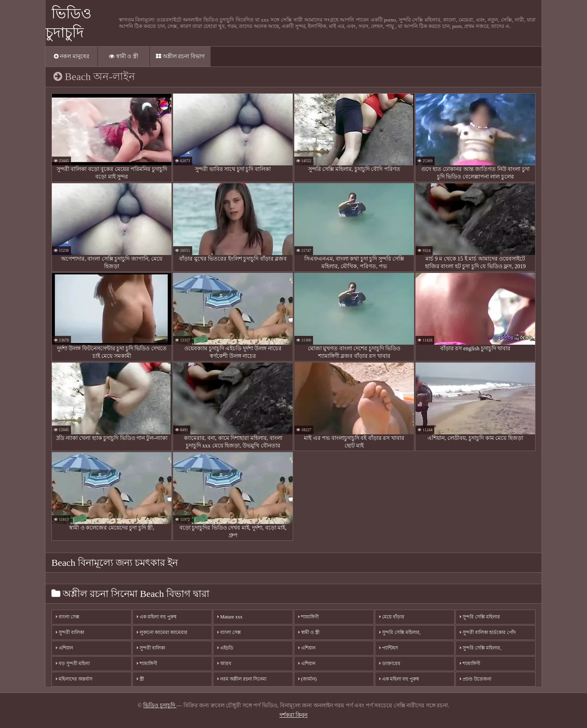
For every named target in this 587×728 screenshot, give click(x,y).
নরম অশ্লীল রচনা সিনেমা (242, 679)
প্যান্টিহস (389, 648)
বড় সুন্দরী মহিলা (73, 663)
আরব (224, 663)
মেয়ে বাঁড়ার (392, 617)
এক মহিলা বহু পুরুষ (157, 617)
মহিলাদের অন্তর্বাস (74, 679)
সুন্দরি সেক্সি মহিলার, (400, 632)
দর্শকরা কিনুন (294, 715)
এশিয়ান (64, 648)
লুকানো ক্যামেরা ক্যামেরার (162, 632)
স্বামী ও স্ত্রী (124, 56)
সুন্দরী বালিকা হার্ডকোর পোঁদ (488, 632)
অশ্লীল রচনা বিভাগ (180, 56)
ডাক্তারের (390, 663)
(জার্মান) (307, 679)
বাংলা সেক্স (68, 617)
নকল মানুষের (72, 56)
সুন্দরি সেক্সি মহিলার (480, 617)
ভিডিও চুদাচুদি (160, 705)
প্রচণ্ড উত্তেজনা (476, 679)
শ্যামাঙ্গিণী (147, 663)
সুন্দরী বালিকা (70, 632)
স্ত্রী (140, 679)
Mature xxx (230, 617)
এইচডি (225, 648)
